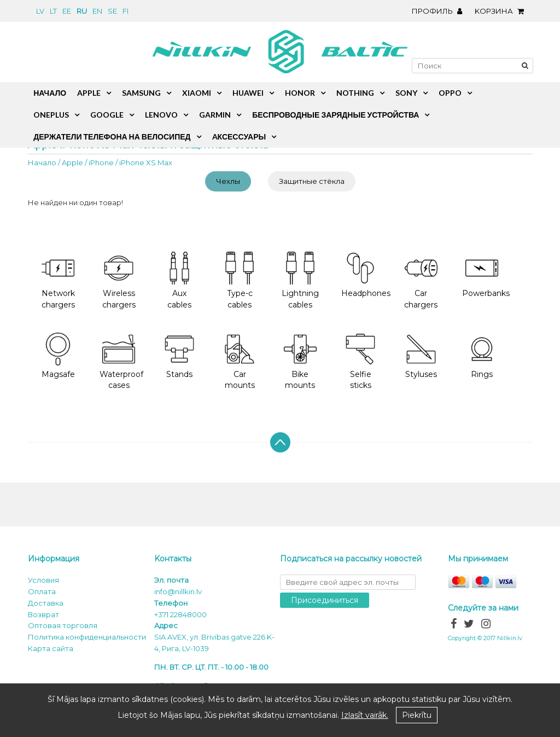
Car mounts (240, 362)
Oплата (42, 591)
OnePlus (51, 115)
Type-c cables (240, 281)
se (112, 11)
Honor (300, 93)
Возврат (43, 614)
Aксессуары (239, 137)
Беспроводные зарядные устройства (336, 115)
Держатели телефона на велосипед (112, 137)
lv (40, 11)
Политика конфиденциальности (87, 637)
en (97, 11)
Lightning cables (300, 281)
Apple (72, 163)
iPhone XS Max (146, 163)
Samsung (141, 93)
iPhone (101, 163)
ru (82, 11)
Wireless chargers (119, 281)
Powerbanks (486, 275)
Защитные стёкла (312, 181)
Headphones (366, 275)
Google (107, 115)
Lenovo (161, 115)
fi (126, 11)
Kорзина (502, 11)
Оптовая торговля (63, 625)
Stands (179, 356)
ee (67, 11)
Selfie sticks (360, 362)
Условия (43, 580)
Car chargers (421, 281)
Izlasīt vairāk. (365, 715)
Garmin (215, 115)
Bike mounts (300, 362)
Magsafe (58, 356)
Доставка (46, 603)
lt (53, 11)
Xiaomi (197, 93)
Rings (482, 356)
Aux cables (179, 281)
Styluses (421, 356)
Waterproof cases (121, 362)
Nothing (355, 93)
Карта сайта (51, 648)
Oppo (450, 93)
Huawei (248, 93)
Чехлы (228, 181)
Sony (406, 93)
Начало (42, 163)
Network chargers (58, 281)
